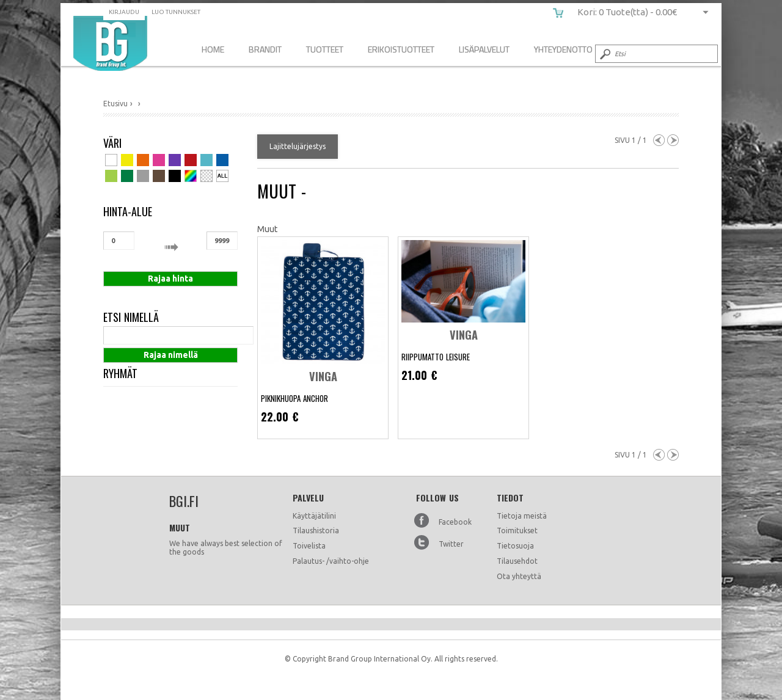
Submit (604, 54)
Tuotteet (325, 49)
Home (213, 49)
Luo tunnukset (176, 12)
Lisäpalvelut (484, 49)
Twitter (451, 544)
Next (673, 140)
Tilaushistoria (316, 530)
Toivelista (309, 546)
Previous (659, 140)
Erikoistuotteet (401, 49)
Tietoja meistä (522, 516)
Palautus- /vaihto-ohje (331, 561)
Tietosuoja (515, 546)
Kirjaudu (124, 12)
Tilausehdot (517, 561)
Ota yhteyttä (519, 576)
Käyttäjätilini (314, 516)
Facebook (455, 522)
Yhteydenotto (563, 49)
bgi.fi (110, 43)
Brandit (265, 49)
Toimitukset (517, 530)
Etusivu (115, 104)
